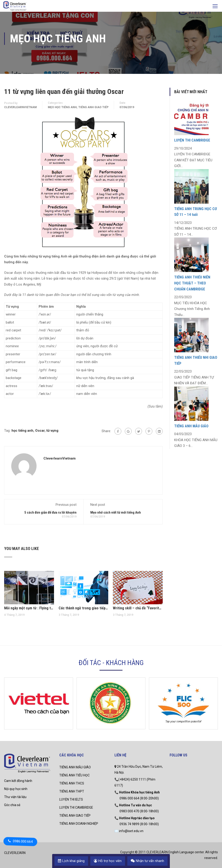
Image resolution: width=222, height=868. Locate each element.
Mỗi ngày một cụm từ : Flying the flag (29, 608)
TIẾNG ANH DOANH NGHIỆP (79, 824)
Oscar (40, 431)
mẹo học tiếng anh (62, 107)
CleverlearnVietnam (20, 107)
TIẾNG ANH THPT (72, 791)
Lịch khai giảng (71, 861)
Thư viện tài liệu (15, 797)
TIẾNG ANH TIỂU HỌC (74, 775)
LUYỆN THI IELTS (71, 799)
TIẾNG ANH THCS (72, 783)
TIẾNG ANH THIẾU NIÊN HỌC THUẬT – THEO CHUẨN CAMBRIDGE (192, 283)
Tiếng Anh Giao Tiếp (93, 107)
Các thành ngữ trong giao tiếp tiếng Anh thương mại (84, 608)
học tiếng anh (22, 431)
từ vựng (52, 431)
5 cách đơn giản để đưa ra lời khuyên (50, 512)
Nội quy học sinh (16, 789)
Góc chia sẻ (12, 805)
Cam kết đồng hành (18, 781)
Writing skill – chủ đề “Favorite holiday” (138, 608)
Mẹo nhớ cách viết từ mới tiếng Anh (116, 512)
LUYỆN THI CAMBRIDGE (192, 140)
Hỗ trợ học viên (108, 861)
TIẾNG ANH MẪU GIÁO (191, 426)
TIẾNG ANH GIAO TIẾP (75, 816)
